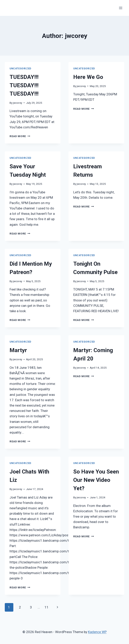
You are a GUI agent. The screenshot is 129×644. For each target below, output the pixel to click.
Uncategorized (20, 69)
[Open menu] (121, 8)
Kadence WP (97, 632)
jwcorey (18, 103)
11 (47, 607)
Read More (20, 136)
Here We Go (88, 77)
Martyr (18, 350)
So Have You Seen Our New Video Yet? (96, 480)
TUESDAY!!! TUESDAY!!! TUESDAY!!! (24, 85)
